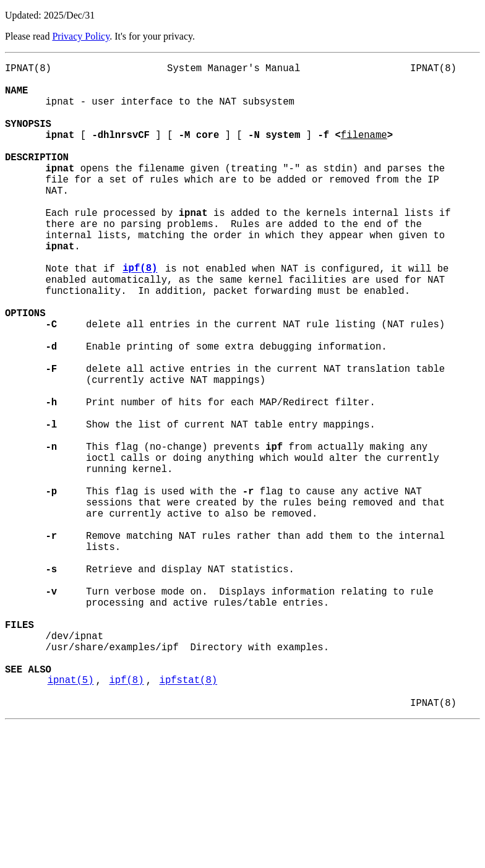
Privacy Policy (81, 36)
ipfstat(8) (188, 819)
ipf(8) (140, 315)
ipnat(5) (71, 819)
